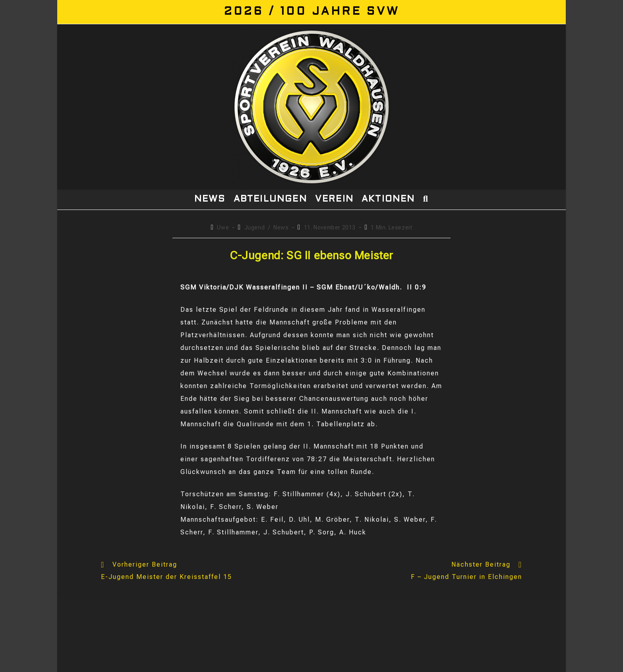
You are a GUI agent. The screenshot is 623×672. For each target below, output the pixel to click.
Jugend (255, 227)
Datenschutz (477, 663)
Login (546, 663)
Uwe (223, 227)
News (281, 227)
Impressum (517, 663)
